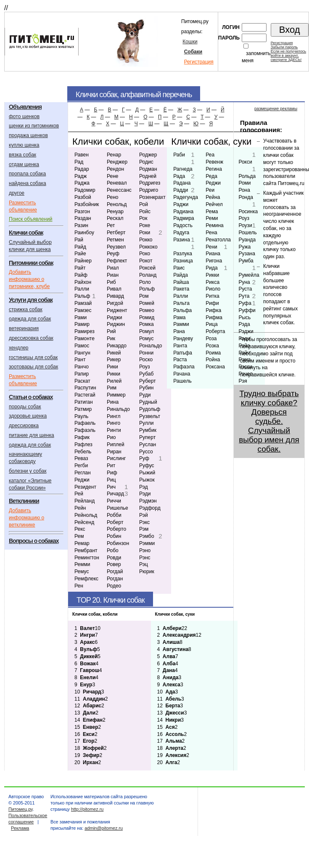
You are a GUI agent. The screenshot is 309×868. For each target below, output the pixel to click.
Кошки (190, 42)
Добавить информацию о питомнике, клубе (29, 279)
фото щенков (24, 116)
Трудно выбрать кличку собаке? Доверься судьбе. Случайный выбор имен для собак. (269, 421)
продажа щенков (28, 135)
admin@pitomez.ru (104, 828)
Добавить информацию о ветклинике (26, 518)
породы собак (25, 407)
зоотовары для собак (33, 367)
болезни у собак (28, 471)
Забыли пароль (284, 47)
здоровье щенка (28, 416)
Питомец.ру (20, 809)
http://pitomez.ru (87, 809)
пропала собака (27, 174)
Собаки (193, 52)
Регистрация (199, 62)
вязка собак (22, 155)
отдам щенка (24, 164)
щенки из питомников (34, 126)
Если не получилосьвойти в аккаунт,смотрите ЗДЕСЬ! (288, 56)
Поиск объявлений (31, 219)
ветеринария (24, 328)
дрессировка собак (31, 338)
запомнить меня (256, 57)
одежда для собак (30, 319)
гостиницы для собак (33, 357)
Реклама (20, 828)
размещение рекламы (276, 109)
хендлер (19, 348)
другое (17, 193)
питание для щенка (32, 435)
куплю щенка (24, 145)
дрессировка (24, 426)
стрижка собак (26, 310)
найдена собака (28, 183)
